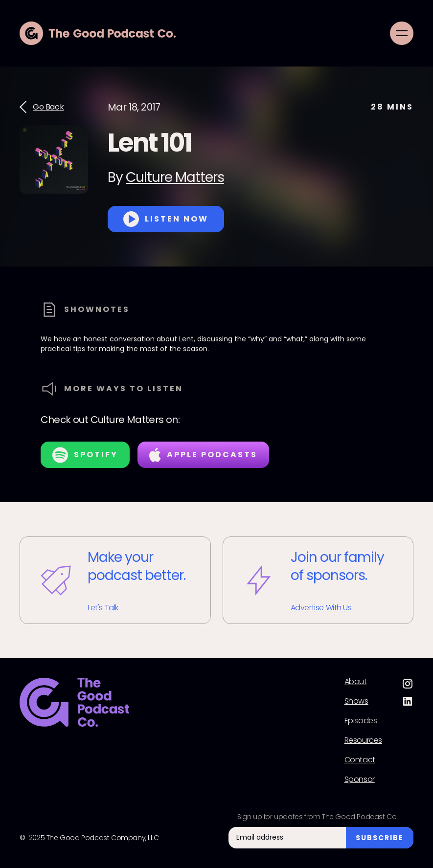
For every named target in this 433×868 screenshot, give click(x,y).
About (356, 682)
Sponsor (360, 779)
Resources (363, 740)
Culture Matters (175, 177)
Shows (356, 701)
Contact (360, 760)
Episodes (361, 721)
